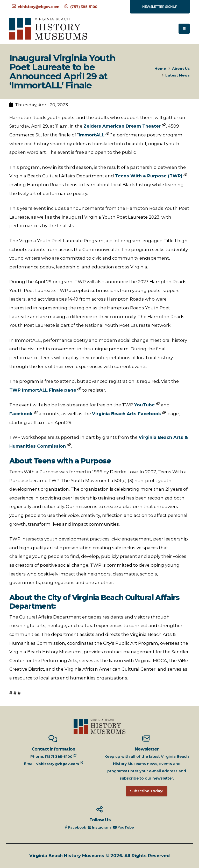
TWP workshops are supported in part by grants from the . (99, 442)
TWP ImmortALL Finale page (43, 390)
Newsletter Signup (160, 7)
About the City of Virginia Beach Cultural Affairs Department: (94, 602)
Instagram (100, 827)
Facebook (21, 414)
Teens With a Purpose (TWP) (149, 176)
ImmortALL (92, 135)
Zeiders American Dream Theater (122, 126)
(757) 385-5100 (81, 7)
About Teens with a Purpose (60, 461)
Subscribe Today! (147, 791)
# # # (15, 693)
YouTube (144, 405)
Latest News (177, 75)
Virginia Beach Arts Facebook (127, 414)
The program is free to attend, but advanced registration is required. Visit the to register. (94, 386)
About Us (181, 68)
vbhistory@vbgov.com (35, 7)
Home (160, 68)
